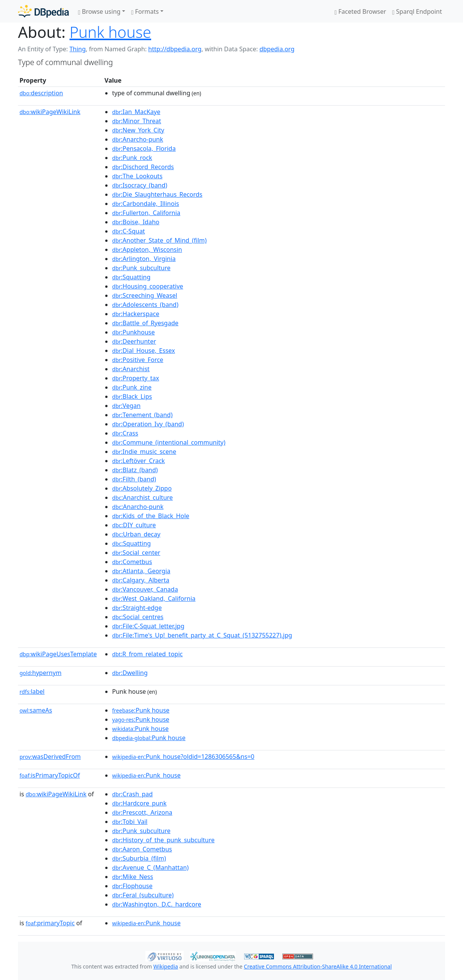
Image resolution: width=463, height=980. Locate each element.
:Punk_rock (132, 158)
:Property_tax (136, 378)
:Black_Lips (132, 396)
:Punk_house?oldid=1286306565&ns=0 (183, 757)
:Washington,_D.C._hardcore (157, 904)
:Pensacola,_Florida (144, 148)
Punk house (110, 32)
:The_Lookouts (137, 176)
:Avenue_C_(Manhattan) (150, 867)
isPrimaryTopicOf (50, 775)
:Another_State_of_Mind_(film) (159, 240)
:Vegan (126, 406)
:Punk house (141, 710)
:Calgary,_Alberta (141, 580)
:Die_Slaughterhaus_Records (157, 194)
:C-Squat (129, 231)
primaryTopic (50, 923)
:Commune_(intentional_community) (169, 442)
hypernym (41, 673)
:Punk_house (146, 775)
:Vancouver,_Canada (145, 589)
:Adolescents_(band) (145, 305)
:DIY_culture (134, 525)
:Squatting (131, 277)
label (32, 691)
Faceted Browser (360, 11)
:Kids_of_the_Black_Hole (151, 516)
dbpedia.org (277, 49)
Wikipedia (166, 966)
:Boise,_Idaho (136, 222)
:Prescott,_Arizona (142, 812)
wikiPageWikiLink (50, 112)
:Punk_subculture (141, 268)
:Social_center (136, 553)
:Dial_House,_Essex (143, 351)
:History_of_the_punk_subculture (163, 840)
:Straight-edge (137, 608)
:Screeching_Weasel (145, 295)
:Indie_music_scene (144, 452)
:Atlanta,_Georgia (141, 571)
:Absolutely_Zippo (142, 488)
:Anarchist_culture (143, 497)
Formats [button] (145, 11)
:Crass (125, 433)
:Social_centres (138, 617)
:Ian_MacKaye (136, 112)
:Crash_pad (132, 794)
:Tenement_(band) (142, 415)
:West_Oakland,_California (154, 598)
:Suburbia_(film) (139, 858)
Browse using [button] (99, 11)
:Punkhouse (133, 332)
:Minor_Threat (137, 121)
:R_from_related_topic (147, 654)
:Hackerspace (136, 314)
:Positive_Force (138, 360)
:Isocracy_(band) (140, 185)
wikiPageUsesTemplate (58, 654)
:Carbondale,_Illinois (146, 204)
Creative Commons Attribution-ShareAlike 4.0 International (318, 966)
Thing (77, 49)
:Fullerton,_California (146, 213)
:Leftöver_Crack (139, 461)
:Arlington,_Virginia (144, 259)
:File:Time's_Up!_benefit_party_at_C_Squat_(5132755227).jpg (202, 635)
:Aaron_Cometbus (142, 849)
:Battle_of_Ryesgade (145, 323)
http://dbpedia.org (175, 49)
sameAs (36, 710)
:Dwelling (130, 673)
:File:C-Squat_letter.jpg (148, 626)
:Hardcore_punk (139, 803)
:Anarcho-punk (138, 139)
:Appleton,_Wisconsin (147, 249)
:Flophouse (132, 886)
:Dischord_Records (143, 167)
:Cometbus (132, 562)
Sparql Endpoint (417, 11)
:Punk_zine (132, 387)
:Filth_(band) (134, 479)
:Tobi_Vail (130, 822)
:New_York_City (138, 130)
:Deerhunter (134, 341)
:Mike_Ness (133, 877)
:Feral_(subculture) (143, 895)
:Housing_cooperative (148, 286)
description (41, 93)
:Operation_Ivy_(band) (148, 424)
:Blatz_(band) (135, 470)
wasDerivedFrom (50, 757)
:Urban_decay (136, 534)
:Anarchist (131, 369)
